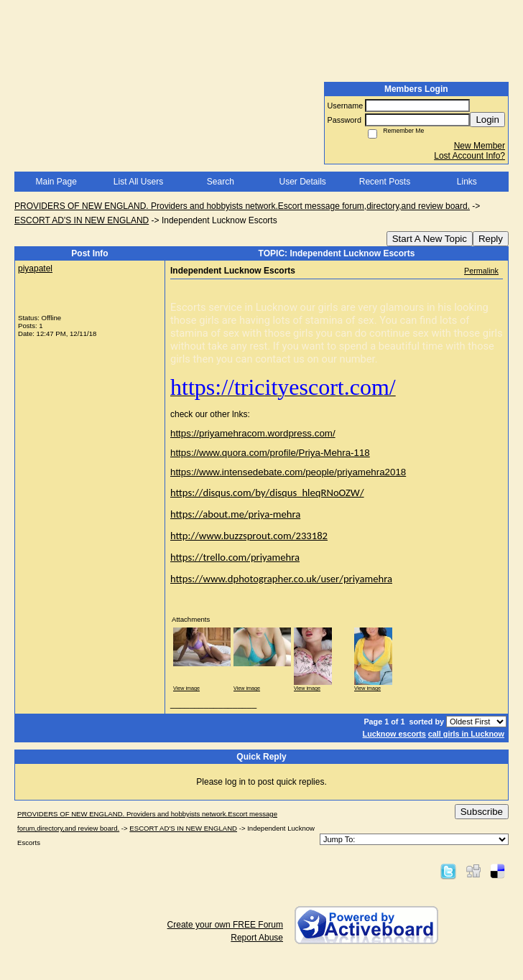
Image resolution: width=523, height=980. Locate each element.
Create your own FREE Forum (225, 925)
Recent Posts (385, 182)
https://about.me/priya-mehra (235, 514)
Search (221, 182)
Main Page (56, 182)
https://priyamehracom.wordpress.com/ (253, 433)
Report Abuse (257, 938)
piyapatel (35, 269)
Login (487, 120)
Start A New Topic (430, 239)
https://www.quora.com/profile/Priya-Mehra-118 (270, 453)
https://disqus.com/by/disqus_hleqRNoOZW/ (267, 493)
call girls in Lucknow (466, 734)
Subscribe (482, 812)
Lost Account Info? (469, 156)
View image (186, 688)
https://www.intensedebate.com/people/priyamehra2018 (288, 472)
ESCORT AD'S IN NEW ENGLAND (82, 220)
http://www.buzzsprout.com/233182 (249, 536)
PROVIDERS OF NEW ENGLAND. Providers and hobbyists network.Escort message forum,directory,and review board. (242, 206)
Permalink (481, 271)
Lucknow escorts (394, 734)
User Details (302, 182)
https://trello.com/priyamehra (235, 557)
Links (467, 182)
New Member (480, 146)
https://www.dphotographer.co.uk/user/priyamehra (281, 579)
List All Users (138, 182)
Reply (491, 239)
